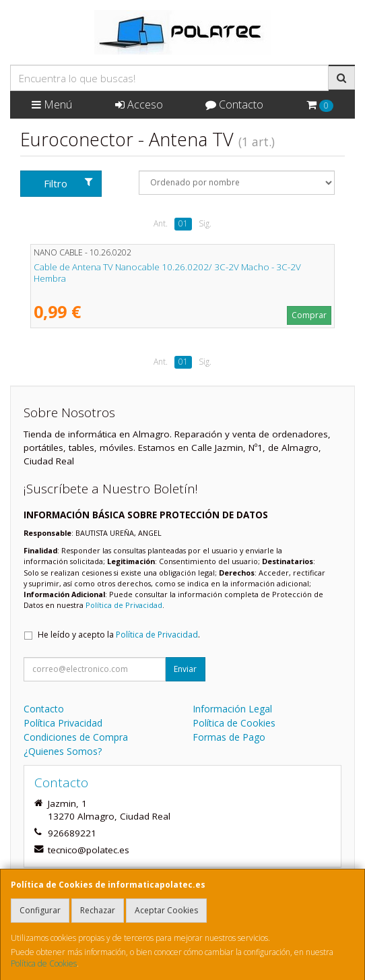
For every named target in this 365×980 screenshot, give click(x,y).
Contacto (234, 104)
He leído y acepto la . (119, 635)
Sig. (205, 223)
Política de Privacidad (124, 605)
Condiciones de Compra (76, 737)
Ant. (161, 223)
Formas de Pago (229, 737)
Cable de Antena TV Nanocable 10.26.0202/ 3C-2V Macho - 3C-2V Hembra (167, 273)
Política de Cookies (44, 963)
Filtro (68, 183)
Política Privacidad (63, 723)
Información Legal (232, 709)
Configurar (40, 910)
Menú (52, 104)
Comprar (309, 315)
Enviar (185, 669)
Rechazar (98, 910)
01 (183, 223)
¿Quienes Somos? (63, 751)
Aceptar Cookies (166, 910)
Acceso (139, 104)
